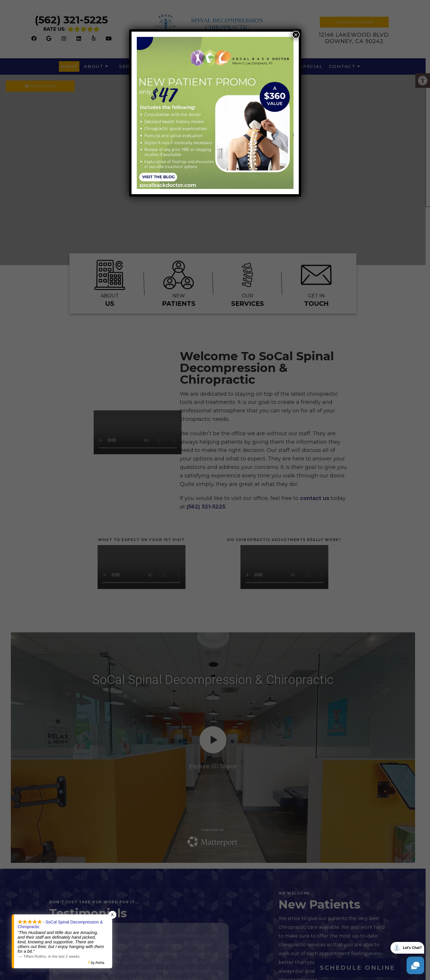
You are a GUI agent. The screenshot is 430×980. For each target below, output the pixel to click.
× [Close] (296, 35)
